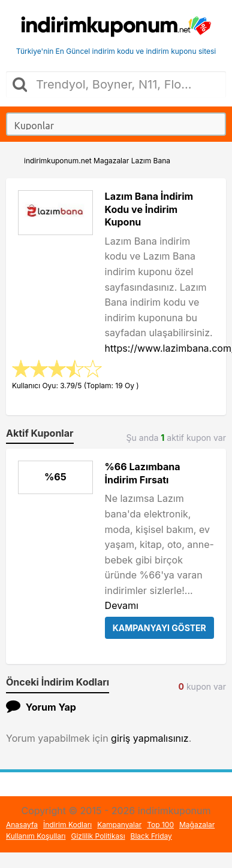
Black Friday (151, 836)
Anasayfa (22, 825)
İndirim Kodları (67, 825)
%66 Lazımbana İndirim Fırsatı (143, 473)
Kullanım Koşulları (36, 836)
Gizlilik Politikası (98, 836)
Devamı (122, 605)
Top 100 (160, 825)
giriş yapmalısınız (150, 738)
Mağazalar (197, 825)
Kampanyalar (119, 825)
